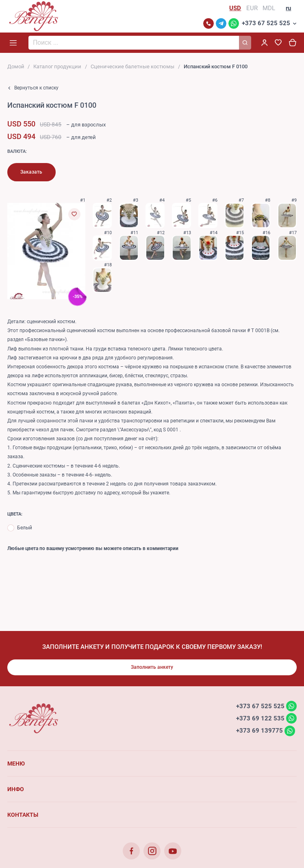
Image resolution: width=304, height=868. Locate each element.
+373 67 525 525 (266, 23)
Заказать (31, 172)
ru (288, 8)
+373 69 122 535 (260, 718)
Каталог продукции (57, 66)
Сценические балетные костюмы (132, 66)
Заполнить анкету (152, 667)
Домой (16, 66)
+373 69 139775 (259, 731)
